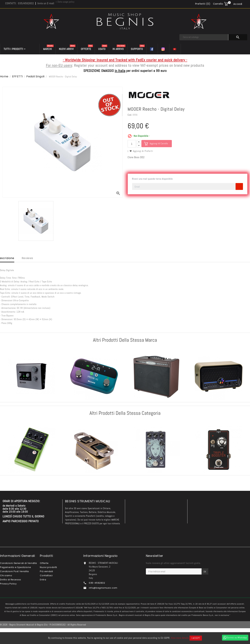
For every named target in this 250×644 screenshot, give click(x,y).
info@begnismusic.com (103, 588)
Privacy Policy (8, 584)
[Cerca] (204, 37)
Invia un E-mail (46, 3)
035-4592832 (97, 583)
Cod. (130, 115)
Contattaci (46, 575)
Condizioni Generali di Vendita (18, 563)
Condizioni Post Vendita (14, 571)
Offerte (44, 563)
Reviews (27, 258)
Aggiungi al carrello (159, 144)
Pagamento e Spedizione (15, 567)
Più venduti (46, 571)
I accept (196, 638)
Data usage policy (66, 2)
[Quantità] (132, 144)
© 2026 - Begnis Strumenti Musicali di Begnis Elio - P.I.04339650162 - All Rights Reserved (43, 625)
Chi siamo (6, 575)
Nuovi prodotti (48, 567)
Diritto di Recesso (11, 580)
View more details (180, 638)
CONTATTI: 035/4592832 (19, 3)
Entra (43, 580)
